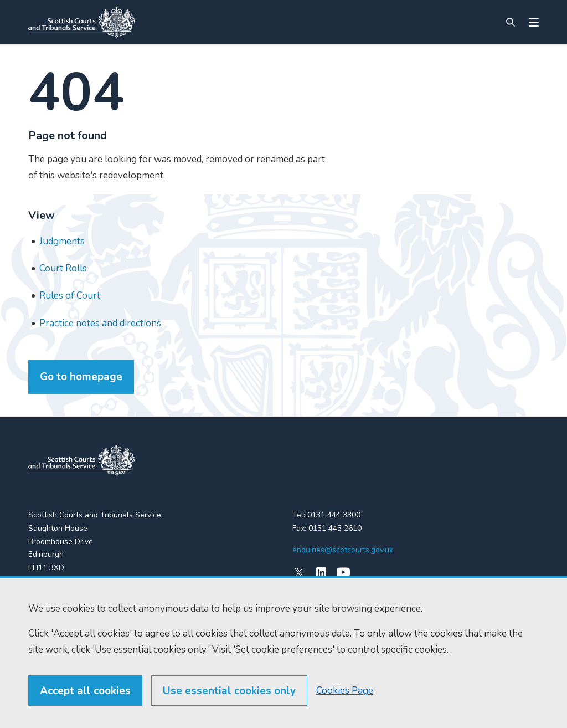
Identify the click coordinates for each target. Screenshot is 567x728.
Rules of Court (70, 296)
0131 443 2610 (335, 528)
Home (38, 594)
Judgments (62, 241)
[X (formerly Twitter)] (299, 572)
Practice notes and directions (100, 323)
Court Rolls (63, 268)
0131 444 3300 (334, 515)
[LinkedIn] (321, 572)
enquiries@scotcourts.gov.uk (343, 550)
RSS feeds (47, 634)
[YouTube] (343, 572)
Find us (41, 614)
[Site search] (511, 22)
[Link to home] (81, 22)
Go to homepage (81, 377)
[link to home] (81, 460)
